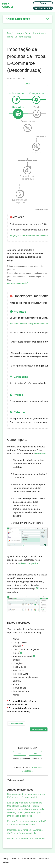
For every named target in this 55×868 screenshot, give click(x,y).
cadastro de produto (29, 563)
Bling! (10, 33)
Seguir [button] (27, 84)
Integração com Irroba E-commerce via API (29, 235)
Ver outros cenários (17, 284)
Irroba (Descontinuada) (19, 37)
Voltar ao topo (16, 780)
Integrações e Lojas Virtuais (30, 33)
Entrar (43, 3)
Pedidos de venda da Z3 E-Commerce (26, 839)
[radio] (20, 753)
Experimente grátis (43, 8)
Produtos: (40, 454)
